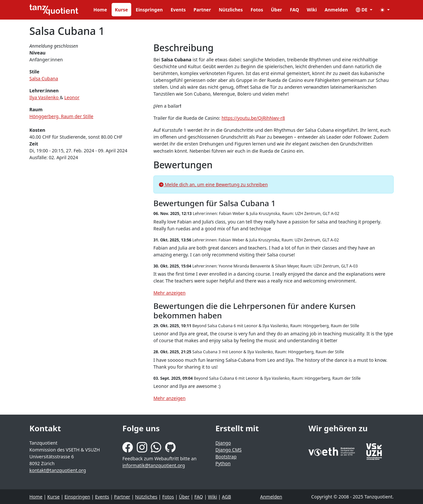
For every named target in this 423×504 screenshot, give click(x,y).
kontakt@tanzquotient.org (58, 470)
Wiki (312, 10)
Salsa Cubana (44, 78)
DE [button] (362, 10)
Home (100, 10)
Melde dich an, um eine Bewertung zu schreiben (213, 184)
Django (223, 443)
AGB (227, 497)
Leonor (72, 97)
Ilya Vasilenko (45, 97)
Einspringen (149, 10)
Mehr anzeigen (169, 293)
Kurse (121, 10)
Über (276, 10)
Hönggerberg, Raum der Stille (61, 116)
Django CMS (228, 450)
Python (223, 463)
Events (178, 10)
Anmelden (336, 10)
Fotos (257, 10)
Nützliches (231, 10)
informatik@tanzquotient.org (154, 465)
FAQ (294, 10)
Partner (202, 10)
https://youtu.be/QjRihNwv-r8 (253, 118)
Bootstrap (226, 457)
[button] (385, 10)
